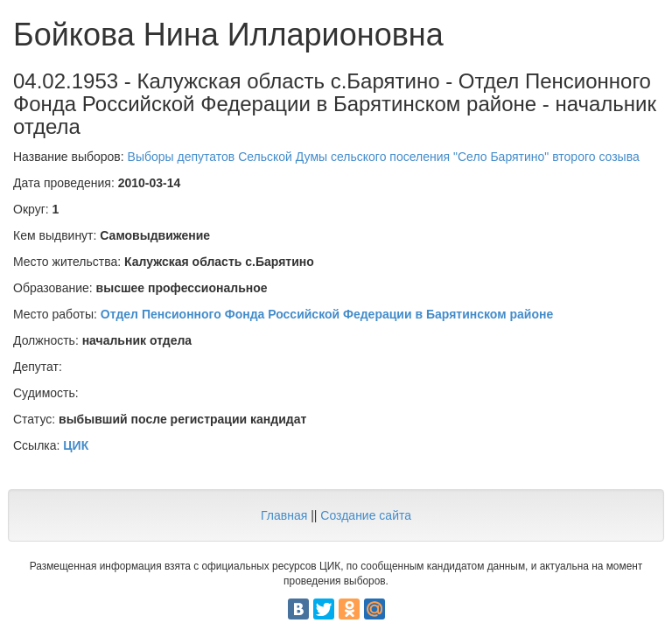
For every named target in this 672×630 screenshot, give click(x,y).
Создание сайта (366, 515)
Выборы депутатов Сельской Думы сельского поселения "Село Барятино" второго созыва (384, 157)
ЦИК (76, 445)
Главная (284, 515)
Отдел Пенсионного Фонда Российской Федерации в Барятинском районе (327, 314)
